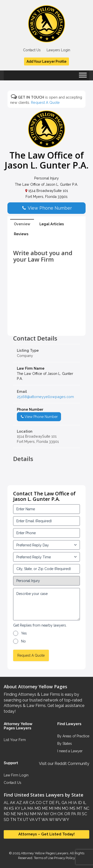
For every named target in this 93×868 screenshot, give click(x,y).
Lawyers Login (58, 50)
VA (31, 820)
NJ (26, 814)
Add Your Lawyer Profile (46, 61)
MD (37, 808)
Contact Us (32, 50)
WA (44, 820)
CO (38, 803)
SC (84, 814)
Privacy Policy (64, 858)
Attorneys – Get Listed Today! (46, 834)
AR (25, 803)
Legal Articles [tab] (52, 224)
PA (73, 814)
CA (31, 803)
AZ (19, 803)
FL (58, 803)
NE (13, 814)
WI (51, 820)
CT (45, 803)
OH (53, 814)
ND (7, 814)
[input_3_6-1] (46, 557)
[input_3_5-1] (46, 545)
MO (65, 808)
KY (17, 808)
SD (6, 820)
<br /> (46, 324)
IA (75, 803)
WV (58, 820)
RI (78, 814)
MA (30, 808)
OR (67, 814)
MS (72, 808)
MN (57, 808)
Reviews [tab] (21, 234)
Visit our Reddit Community (64, 764)
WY (65, 820)
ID (79, 803)
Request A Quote (45, 102)
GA (64, 803)
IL (84, 803)
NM (32, 814)
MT (79, 808)
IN (6, 808)
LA (23, 808)
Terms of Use (44, 858)
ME (44, 808)
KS (11, 808)
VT (38, 820)
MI (51, 808)
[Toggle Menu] (83, 77)
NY (46, 814)
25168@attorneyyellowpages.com (45, 397)
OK (60, 814)
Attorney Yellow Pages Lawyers (45, 853)
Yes (24, 633)
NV (39, 814)
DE (51, 803)
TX (19, 820)
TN (13, 820)
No (23, 641)
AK (12, 803)
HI (70, 803)
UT (25, 820)
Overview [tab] (22, 224)
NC (86, 808)
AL (6, 803)
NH (20, 814)
